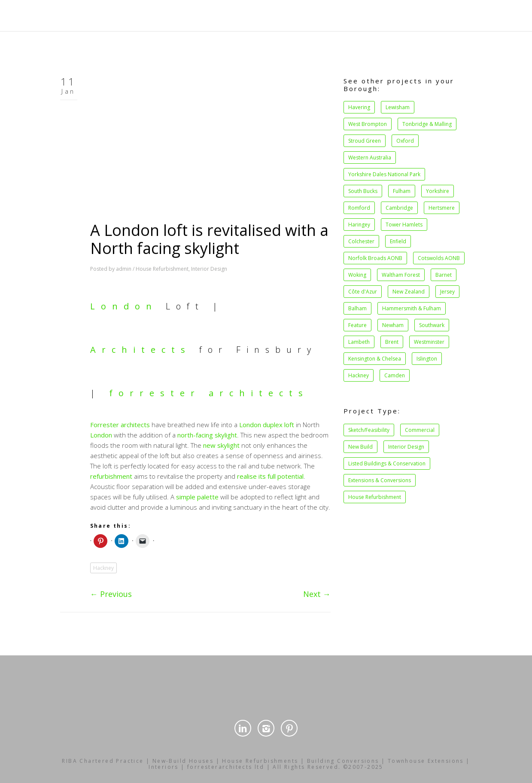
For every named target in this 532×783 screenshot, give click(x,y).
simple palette (197, 497)
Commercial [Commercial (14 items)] (420, 430)
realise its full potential (270, 476)
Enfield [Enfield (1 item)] (398, 241)
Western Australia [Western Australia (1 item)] (370, 158)
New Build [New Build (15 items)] (360, 447)
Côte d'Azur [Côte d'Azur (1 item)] (363, 292)
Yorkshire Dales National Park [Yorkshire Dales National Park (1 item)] (384, 174)
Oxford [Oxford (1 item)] (405, 141)
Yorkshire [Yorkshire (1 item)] (438, 191)
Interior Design (209, 269)
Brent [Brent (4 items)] (392, 342)
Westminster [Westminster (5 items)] (429, 342)
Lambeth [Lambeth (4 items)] (359, 342)
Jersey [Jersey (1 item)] (447, 292)
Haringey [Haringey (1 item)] (359, 225)
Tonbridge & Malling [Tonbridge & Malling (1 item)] (427, 124)
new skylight (221, 445)
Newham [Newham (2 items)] (393, 325)
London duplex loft (267, 425)
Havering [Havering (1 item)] (359, 107)
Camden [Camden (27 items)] (395, 375)
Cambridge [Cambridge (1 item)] (399, 208)
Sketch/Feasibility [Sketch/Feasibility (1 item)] (369, 430)
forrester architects (209, 393)
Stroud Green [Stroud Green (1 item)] (365, 141)
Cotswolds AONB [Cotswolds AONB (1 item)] (439, 258)
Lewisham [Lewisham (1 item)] (398, 107)
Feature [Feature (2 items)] (357, 325)
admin (124, 269)
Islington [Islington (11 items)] (427, 359)
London (124, 306)
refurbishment (111, 476)
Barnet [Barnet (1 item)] (444, 275)
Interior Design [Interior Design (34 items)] (406, 447)
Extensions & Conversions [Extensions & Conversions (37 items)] (380, 480)
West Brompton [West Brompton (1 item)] (368, 124)
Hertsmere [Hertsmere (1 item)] (442, 208)
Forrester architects (120, 425)
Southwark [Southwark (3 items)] (432, 325)
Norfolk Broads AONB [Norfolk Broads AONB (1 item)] (375, 258)
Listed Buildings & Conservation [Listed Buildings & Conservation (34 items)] (387, 463)
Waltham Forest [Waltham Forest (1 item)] (401, 275)
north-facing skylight (207, 435)
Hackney (103, 568)
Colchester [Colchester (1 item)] (361, 241)
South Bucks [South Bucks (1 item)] (363, 191)
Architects (141, 350)
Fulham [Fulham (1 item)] (402, 191)
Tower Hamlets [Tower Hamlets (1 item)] (404, 225)
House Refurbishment (162, 269)
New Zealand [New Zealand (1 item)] (409, 292)
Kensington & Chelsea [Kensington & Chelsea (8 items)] (375, 359)
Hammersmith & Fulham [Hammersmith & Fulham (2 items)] (412, 308)
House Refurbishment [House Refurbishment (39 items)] (375, 497)
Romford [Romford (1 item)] (359, 208)
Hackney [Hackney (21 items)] (359, 375)
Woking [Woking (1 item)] (357, 275)
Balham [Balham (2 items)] (357, 308)
